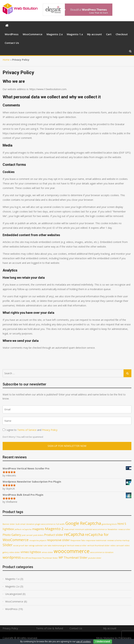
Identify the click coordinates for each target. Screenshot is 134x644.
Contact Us (12, 43)
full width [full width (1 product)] (60, 524)
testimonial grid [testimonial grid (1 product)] (59, 545)
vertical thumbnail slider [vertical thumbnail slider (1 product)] (98, 545)
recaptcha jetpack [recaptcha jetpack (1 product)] (38, 540)
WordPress (12, 34)
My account (94, 34)
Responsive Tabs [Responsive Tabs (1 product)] (78, 540)
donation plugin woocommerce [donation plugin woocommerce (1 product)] (41, 524)
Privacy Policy (50, 430)
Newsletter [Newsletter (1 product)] (113, 529)
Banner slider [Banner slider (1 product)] (9, 524)
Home (6, 60)
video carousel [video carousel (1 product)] (117, 545)
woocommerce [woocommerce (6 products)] (72, 551)
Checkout (122, 34)
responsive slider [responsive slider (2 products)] (58, 540)
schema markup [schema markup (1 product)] (122, 540)
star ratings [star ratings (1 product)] (30, 545)
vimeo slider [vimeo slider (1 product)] (47, 552)
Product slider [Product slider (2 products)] (54, 535)
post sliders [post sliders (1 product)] (38, 535)
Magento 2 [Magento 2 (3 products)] (54, 529)
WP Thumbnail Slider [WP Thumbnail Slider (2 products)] (73, 557)
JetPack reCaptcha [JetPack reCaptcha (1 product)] (23, 529)
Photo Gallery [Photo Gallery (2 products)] (12, 535)
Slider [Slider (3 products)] (8, 545)
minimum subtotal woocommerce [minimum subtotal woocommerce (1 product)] (91, 529)
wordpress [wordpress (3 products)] (12, 557)
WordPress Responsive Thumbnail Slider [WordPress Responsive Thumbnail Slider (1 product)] (40, 558)
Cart (109, 34)
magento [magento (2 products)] (38, 529)
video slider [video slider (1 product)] (15, 552)
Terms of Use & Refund (50, 628)
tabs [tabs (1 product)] (49, 545)
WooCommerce (33, 34)
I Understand (103, 641)
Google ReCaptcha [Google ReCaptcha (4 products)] (83, 523)
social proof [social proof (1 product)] (19, 545)
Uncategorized (13, 594)
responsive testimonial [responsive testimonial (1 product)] (96, 540)
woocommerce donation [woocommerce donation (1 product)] (102, 552)
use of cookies (83, 641)
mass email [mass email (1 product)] (69, 529)
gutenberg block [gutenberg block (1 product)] (109, 524)
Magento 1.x (75, 34)
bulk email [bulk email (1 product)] (21, 524)
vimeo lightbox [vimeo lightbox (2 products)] (31, 552)
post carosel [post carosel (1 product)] (27, 535)
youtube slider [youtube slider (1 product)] (95, 558)
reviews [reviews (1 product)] (110, 540)
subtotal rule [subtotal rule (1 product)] (41, 545)
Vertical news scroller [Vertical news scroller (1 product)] (77, 545)
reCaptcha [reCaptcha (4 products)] (74, 534)
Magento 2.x (55, 34)
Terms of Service (27, 430)
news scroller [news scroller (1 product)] (124, 529)
